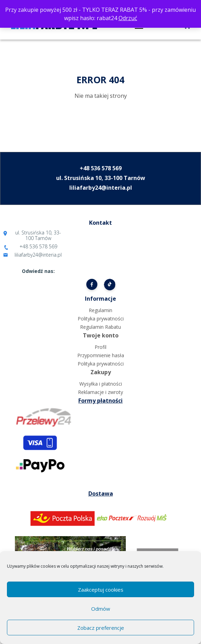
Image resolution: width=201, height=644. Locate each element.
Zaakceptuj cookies (101, 590)
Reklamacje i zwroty (101, 392)
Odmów (101, 609)
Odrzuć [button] (128, 18)
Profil (101, 347)
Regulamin (101, 310)
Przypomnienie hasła (101, 355)
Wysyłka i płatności (101, 384)
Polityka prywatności (101, 319)
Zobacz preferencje (101, 628)
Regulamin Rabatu (101, 327)
